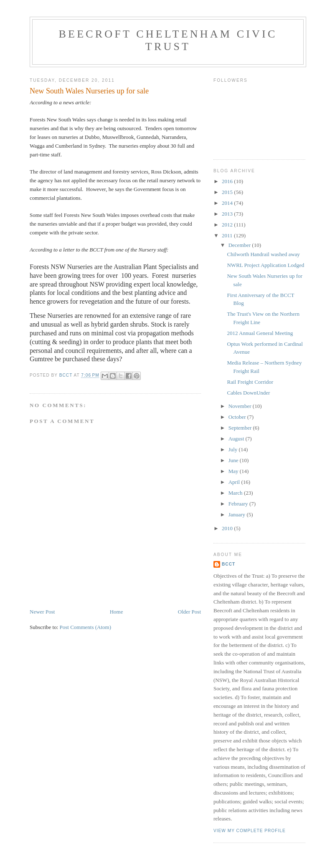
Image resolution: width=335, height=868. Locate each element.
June (234, 460)
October (238, 417)
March (236, 493)
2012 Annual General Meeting (260, 333)
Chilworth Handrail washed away (263, 254)
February (239, 504)
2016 (228, 181)
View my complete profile (250, 831)
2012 (228, 225)
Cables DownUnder (248, 393)
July (234, 449)
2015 (228, 192)
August (237, 439)
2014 (228, 203)
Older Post (189, 612)
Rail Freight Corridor (250, 382)
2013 (228, 214)
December (240, 245)
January (238, 515)
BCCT (228, 564)
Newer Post (42, 612)
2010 (228, 528)
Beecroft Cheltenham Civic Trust (168, 40)
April (235, 482)
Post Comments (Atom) (86, 627)
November (241, 406)
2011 (228, 235)
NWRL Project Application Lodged (265, 265)
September (241, 428)
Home (117, 612)
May (234, 471)
